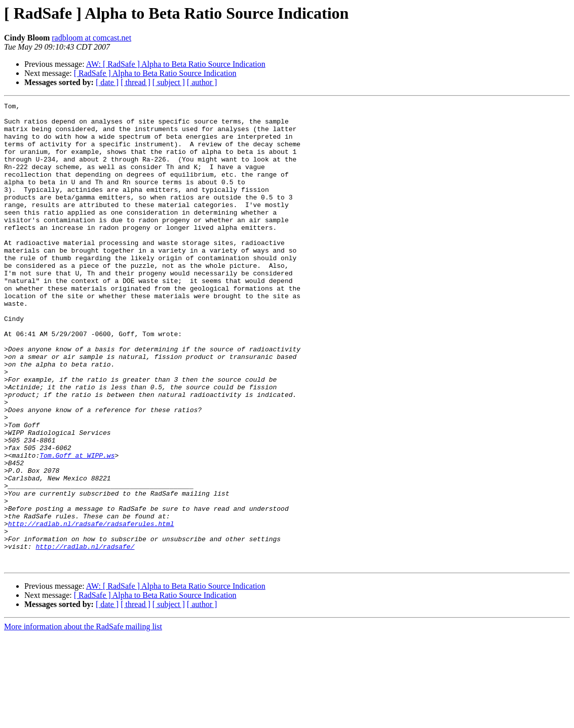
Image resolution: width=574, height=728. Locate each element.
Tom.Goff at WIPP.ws (77, 527)
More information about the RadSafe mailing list (83, 719)
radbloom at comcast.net (91, 38)
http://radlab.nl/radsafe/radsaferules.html (91, 609)
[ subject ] (169, 82)
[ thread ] (136, 82)
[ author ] (202, 82)
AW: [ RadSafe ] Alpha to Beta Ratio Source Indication (176, 64)
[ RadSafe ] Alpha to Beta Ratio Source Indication (155, 73)
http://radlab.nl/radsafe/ (85, 636)
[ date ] (107, 82)
